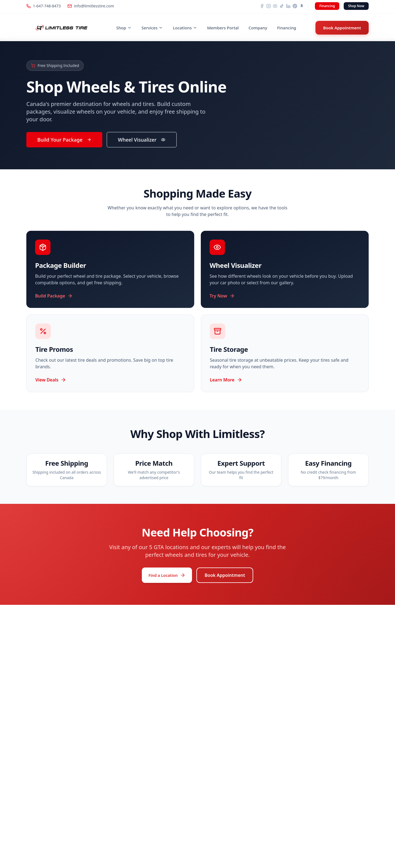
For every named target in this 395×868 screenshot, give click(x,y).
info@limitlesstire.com (91, 6)
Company (258, 28)
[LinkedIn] (288, 6)
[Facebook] (262, 6)
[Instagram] (269, 6)
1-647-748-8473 (44, 6)
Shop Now (356, 6)
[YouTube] (275, 6)
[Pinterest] (295, 6)
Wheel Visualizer (142, 140)
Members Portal (223, 28)
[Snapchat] (301, 6)
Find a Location (167, 577)
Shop (124, 28)
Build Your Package (64, 140)
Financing (327, 6)
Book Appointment (342, 28)
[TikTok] (282, 6)
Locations (185, 28)
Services (152, 28)
